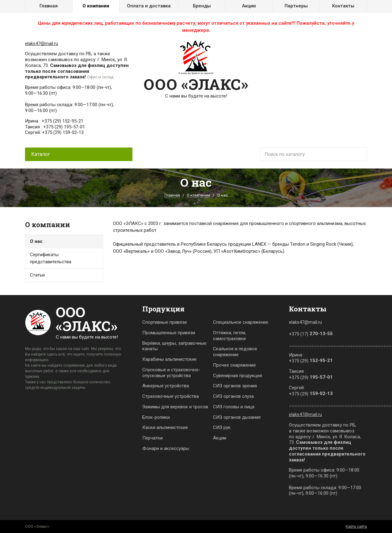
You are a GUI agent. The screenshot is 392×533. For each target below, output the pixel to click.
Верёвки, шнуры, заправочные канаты (174, 346)
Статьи (37, 275)
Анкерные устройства (166, 386)
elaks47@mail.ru (42, 44)
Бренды (202, 6)
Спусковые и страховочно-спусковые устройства (171, 373)
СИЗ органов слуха (233, 396)
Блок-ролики (156, 417)
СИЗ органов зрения (235, 386)
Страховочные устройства (171, 396)
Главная (49, 6)
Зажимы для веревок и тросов (175, 407)
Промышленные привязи (169, 333)
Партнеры (296, 6)
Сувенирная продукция (238, 376)
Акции (249, 6)
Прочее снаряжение (234, 365)
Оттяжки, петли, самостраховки (229, 336)
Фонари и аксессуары (166, 448)
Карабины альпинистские (169, 359)
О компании (96, 6)
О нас (36, 241)
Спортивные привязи (165, 322)
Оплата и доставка (149, 6)
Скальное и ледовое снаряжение (235, 352)
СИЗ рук (222, 427)
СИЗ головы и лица (234, 407)
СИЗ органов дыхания (237, 417)
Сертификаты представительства (51, 258)
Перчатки (152, 438)
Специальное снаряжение (241, 322)
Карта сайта (356, 527)
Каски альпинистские (165, 427)
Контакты (343, 6)
